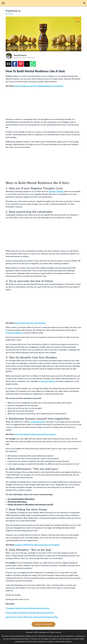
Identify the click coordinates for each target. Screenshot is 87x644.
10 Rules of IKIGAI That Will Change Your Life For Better (37, 545)
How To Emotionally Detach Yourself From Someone (36, 434)
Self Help (9, 14)
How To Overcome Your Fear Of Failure (30, 323)
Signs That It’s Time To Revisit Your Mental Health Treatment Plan (32, 617)
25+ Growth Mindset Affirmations (21, 499)
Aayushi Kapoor (20, 55)
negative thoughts (56, 191)
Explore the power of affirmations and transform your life (30, 504)
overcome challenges (14, 333)
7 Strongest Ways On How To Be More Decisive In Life (28, 608)
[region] (23, 103)
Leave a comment (43, 624)
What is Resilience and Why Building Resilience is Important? (39, 86)
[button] (4, 3)
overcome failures (47, 381)
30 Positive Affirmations (17, 502)
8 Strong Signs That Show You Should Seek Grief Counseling (30, 613)
